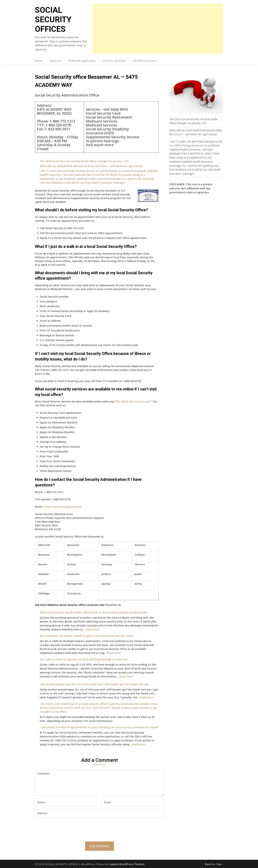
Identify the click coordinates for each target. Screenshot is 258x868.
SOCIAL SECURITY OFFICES (53, 20)
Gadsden (43, 574)
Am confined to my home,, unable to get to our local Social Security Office (86, 636)
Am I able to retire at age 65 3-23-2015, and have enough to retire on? (84, 659)
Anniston (140, 545)
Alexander (73, 545)
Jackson (106, 574)
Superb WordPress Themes (127, 864)
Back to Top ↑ (214, 864)
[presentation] (62, 829)
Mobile (42, 584)
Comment (99, 783)
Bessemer (44, 555)
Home (39, 61)
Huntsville (73, 574)
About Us (55, 61)
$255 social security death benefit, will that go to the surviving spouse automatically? (94, 612)
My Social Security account (133, 401)
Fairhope (107, 564)
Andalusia (107, 545)
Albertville (44, 545)
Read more (93, 629)
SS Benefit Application (82, 61)
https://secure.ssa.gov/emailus (63, 507)
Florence (140, 564)
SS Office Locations (145, 61)
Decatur (43, 564)
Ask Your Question (114, 61)
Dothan (71, 564)
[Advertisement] (158, 29)
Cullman (139, 555)
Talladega (44, 593)
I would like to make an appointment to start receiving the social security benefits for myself (99, 727)
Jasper (138, 574)
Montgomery (75, 584)
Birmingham (74, 555)
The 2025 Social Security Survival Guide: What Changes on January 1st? (84, 161)
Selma (138, 584)
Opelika (106, 584)
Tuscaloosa (74, 593)
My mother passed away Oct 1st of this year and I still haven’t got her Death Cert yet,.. (95, 684)
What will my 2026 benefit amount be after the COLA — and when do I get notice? (91, 166)
